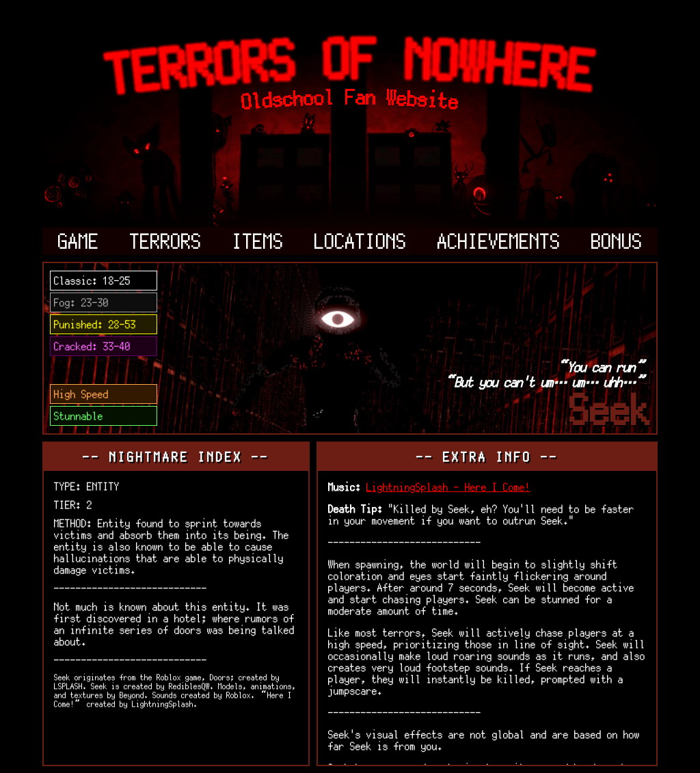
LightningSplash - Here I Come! (448, 487)
